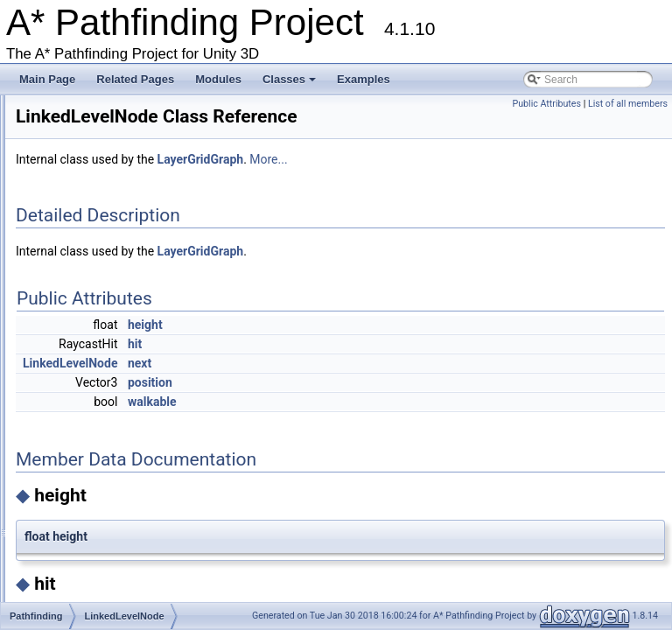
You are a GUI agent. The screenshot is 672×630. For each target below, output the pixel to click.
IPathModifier (101, 175)
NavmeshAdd (101, 458)
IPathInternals (102, 158)
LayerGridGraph (108, 291)
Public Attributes (546, 104)
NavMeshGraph (107, 557)
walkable (371, 418)
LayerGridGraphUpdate (125, 325)
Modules (218, 79)
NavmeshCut (100, 524)
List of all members (628, 104)
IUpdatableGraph (110, 241)
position (369, 399)
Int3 (79, 125)
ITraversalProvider (113, 225)
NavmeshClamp (107, 491)
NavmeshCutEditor (114, 541)
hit (353, 360)
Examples (364, 79)
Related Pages (135, 79)
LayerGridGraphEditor (121, 308)
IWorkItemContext (112, 275)
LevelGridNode (105, 341)
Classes (290, 84)
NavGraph (94, 441)
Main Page (47, 79)
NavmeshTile (101, 591)
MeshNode (95, 391)
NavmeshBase (104, 474)
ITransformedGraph (115, 208)
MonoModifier (102, 408)
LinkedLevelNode (111, 358)
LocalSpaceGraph (112, 374)
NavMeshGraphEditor (120, 574)
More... (487, 176)
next (358, 380)
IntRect (87, 142)
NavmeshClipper (109, 507)
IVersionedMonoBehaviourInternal (149, 258)
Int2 (79, 108)
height (364, 341)
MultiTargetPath (106, 424)
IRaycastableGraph (115, 192)
